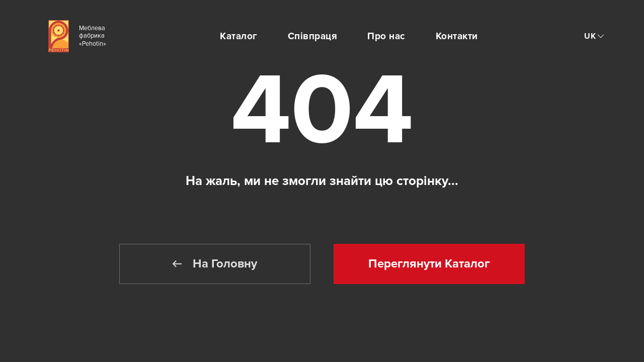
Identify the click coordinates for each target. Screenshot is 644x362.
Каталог (239, 36)
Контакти (457, 36)
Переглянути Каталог (429, 264)
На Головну (215, 264)
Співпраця (313, 36)
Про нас (386, 36)
